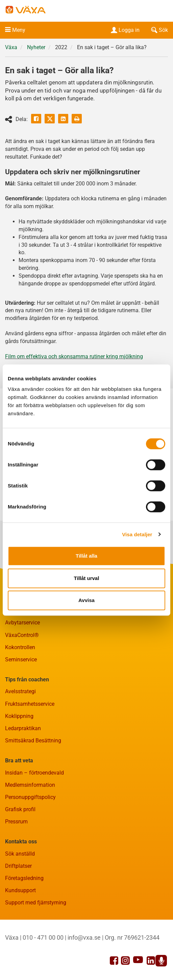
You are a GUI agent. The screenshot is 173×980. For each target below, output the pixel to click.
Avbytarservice (22, 623)
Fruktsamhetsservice (30, 704)
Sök (159, 30)
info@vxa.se (84, 937)
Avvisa (86, 600)
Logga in (125, 30)
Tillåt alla (86, 556)
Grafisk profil (20, 809)
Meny (19, 30)
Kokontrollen (20, 647)
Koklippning (19, 716)
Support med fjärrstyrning (36, 903)
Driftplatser (18, 866)
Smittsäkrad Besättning (33, 741)
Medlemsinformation (30, 785)
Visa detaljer (137, 534)
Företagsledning (24, 878)
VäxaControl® (22, 635)
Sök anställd (20, 854)
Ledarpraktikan (23, 728)
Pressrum (16, 822)
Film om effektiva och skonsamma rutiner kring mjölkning (74, 356)
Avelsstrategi (20, 691)
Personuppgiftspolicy (30, 797)
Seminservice (21, 659)
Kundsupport (20, 890)
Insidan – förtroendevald (34, 773)
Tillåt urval (87, 578)
